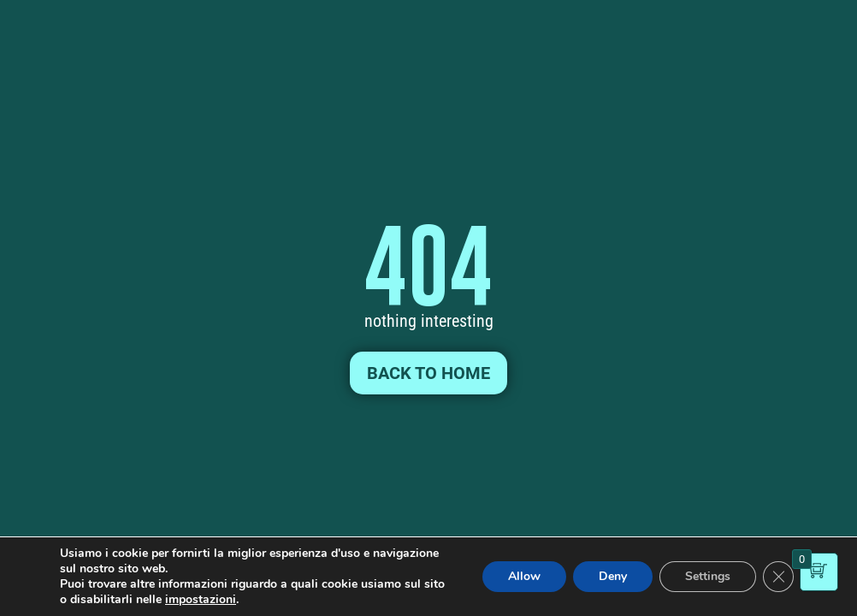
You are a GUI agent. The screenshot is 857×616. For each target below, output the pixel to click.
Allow (524, 576)
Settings (708, 576)
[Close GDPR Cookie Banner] (778, 577)
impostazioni (201, 600)
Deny (613, 576)
